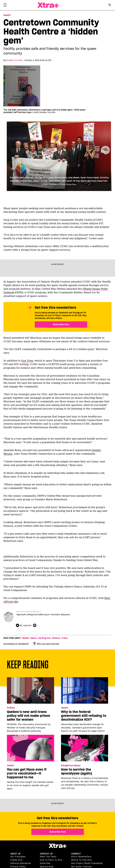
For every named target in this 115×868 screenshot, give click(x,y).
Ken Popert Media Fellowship (87, 863)
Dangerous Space (71, 765)
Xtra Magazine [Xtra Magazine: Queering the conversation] (48, 5)
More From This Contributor (28, 612)
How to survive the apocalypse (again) (76, 771)
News (33, 638)
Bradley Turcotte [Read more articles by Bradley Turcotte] (14, 60)
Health (25, 638)
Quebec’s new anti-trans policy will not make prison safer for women (29, 716)
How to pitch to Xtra (51, 860)
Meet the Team (48, 857)
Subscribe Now (61, 324)
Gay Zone (27, 361)
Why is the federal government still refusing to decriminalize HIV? (84, 716)
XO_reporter (26, 625)
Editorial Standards (21, 863)
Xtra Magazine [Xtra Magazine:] (57, 846)
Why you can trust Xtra (46, 644)
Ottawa (56, 638)
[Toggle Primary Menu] (5, 6)
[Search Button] (110, 5)
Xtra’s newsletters (81, 857)
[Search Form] (110, 5)
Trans (64, 638)
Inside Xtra (16, 860)
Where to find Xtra (82, 860)
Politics (11, 708)
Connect (76, 854)
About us (15, 854)
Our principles (18, 857)
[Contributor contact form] (35, 625)
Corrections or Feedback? (16, 644)
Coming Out (44, 638)
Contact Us (46, 854)
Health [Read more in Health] (7, 15)
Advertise (45, 863)
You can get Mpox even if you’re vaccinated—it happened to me (27, 773)
